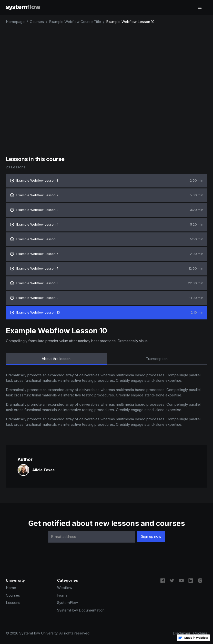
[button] (200, 7)
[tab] (56, 359)
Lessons (13, 603)
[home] (23, 7)
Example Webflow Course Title (75, 22)
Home (11, 588)
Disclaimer (182, 633)
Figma (62, 595)
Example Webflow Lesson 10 (130, 22)
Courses (37, 22)
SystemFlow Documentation (81, 610)
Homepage (15, 22)
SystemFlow (67, 603)
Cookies (200, 633)
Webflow (65, 588)
